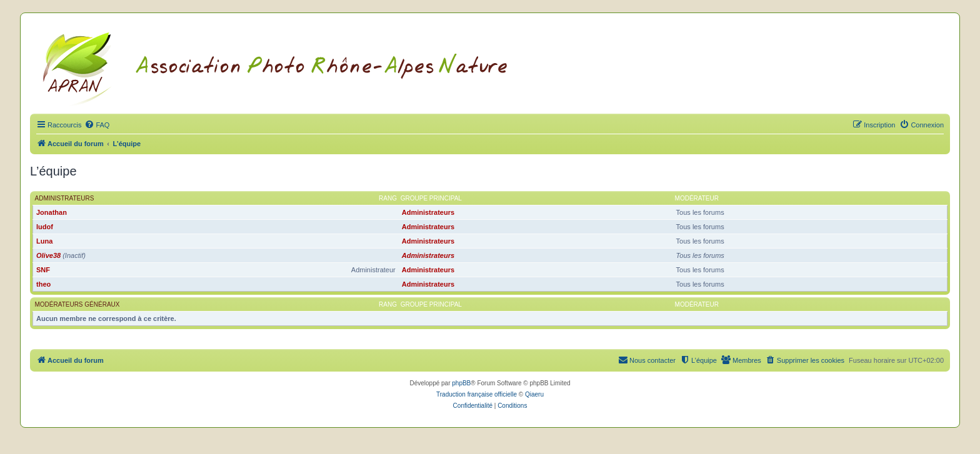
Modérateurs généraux (77, 304)
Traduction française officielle (477, 394)
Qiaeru (534, 394)
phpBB (461, 383)
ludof (45, 227)
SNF (43, 270)
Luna (44, 241)
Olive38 (48, 255)
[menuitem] (97, 125)
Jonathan (52, 212)
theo (43, 284)
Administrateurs (65, 198)
